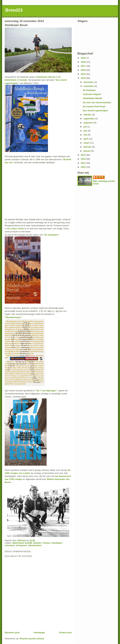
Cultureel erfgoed (92, 94)
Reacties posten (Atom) (32, 639)
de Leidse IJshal (15, 229)
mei (86, 135)
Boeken (37, 543)
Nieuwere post (12, 632)
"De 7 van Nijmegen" (46, 391)
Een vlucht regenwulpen (95, 111)
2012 (84, 159)
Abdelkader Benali (45, 77)
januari (87, 151)
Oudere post (65, 632)
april (86, 139)
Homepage (39, 632)
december (89, 82)
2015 (84, 74)
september (89, 119)
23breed (101, 177)
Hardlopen (57, 543)
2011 (84, 163)
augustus (89, 123)
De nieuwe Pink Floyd (94, 106)
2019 (84, 58)
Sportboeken (35, 545)
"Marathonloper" (13, 317)
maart (87, 143)
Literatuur (10, 545)
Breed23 (14, 10)
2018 (84, 62)
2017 (84, 66)
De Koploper (89, 90)
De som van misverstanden (97, 102)
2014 (84, 78)
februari (88, 147)
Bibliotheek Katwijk (22, 543)
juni (86, 131)
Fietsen (46, 543)
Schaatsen (22, 545)
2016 (84, 70)
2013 (84, 155)
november (89, 86)
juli (85, 127)
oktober (88, 115)
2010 (84, 167)
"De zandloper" (51, 235)
